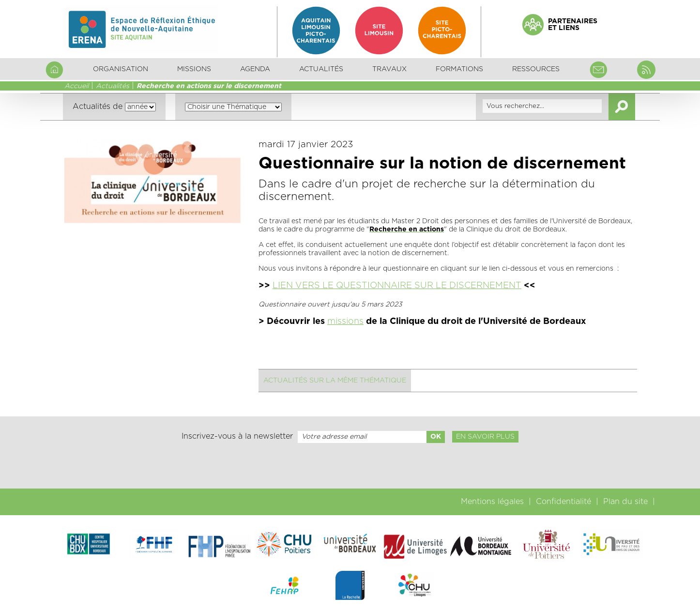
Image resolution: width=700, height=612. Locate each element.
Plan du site (625, 502)
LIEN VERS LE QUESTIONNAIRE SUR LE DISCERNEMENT (397, 286)
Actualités (321, 69)
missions (345, 321)
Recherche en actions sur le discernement (209, 86)
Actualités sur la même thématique (335, 381)
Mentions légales (492, 502)
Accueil (76, 86)
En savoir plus (485, 437)
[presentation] (350, 466)
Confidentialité (563, 502)
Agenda (255, 69)
